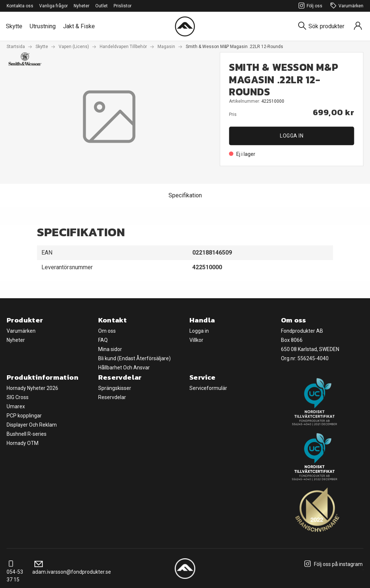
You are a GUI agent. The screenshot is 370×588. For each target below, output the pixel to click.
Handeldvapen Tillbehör (123, 47)
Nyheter (82, 6)
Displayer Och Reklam (32, 425)
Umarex (16, 406)
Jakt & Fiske (79, 26)
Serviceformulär (208, 388)
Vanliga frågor (53, 6)
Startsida (16, 47)
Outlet (101, 6)
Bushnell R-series (27, 434)
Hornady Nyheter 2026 (32, 388)
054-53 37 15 (15, 572)
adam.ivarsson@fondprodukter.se (72, 568)
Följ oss (309, 6)
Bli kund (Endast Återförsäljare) (134, 358)
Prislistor (123, 6)
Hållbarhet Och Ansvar (124, 368)
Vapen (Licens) (74, 47)
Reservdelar (112, 397)
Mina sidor (110, 349)
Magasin (166, 47)
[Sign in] (358, 26)
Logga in (292, 136)
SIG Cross (18, 397)
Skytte (14, 26)
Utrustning (43, 26)
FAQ (103, 340)
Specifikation (185, 195)
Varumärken (346, 6)
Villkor (196, 340)
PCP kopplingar (24, 416)
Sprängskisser (115, 388)
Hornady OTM (23, 443)
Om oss (107, 331)
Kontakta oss (20, 6)
